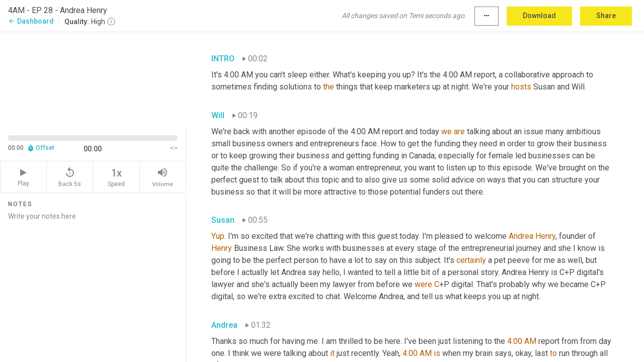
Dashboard (31, 21)
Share (606, 16)
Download (539, 16)
